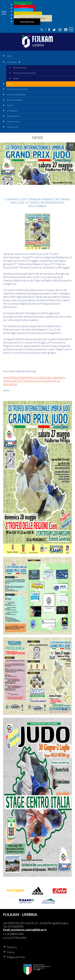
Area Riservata (27, 22)
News (9, 84)
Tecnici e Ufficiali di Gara (24, 73)
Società (10, 105)
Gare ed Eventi (14, 122)
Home (9, 56)
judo (6, 147)
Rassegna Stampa (14, 100)
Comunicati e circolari (17, 89)
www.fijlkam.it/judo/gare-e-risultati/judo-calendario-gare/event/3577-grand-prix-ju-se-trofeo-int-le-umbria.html (34, 381)
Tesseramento (13, 116)
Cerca (11, 952)
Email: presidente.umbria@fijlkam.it (25, 930)
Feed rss (12, 947)
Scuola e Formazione (16, 95)
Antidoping (12, 111)
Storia (16, 78)
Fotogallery (13, 127)
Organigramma (20, 68)
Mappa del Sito (16, 957)
